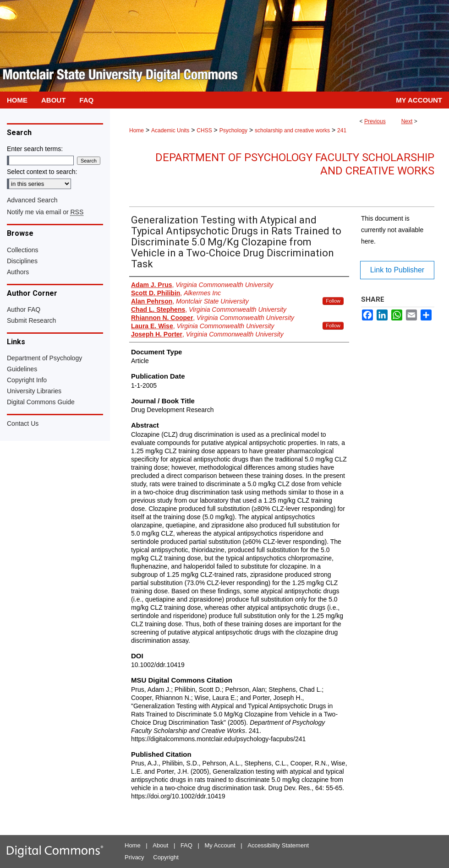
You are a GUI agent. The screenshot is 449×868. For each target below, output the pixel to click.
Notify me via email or (45, 212)
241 (342, 130)
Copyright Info (27, 380)
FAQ (186, 845)
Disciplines (22, 261)
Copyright (166, 857)
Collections (22, 250)
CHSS (204, 130)
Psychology (233, 130)
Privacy (134, 857)
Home (137, 130)
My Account (220, 845)
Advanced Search (32, 200)
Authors (18, 272)
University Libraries (34, 391)
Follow (333, 301)
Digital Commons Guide (41, 402)
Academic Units (170, 130)
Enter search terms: (35, 149)
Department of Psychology (44, 358)
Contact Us (23, 423)
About (160, 845)
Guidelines (22, 369)
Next (407, 121)
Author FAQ (24, 309)
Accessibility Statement (278, 845)
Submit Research (31, 320)
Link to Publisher (397, 270)
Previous (375, 121)
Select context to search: (42, 172)
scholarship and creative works (292, 130)
